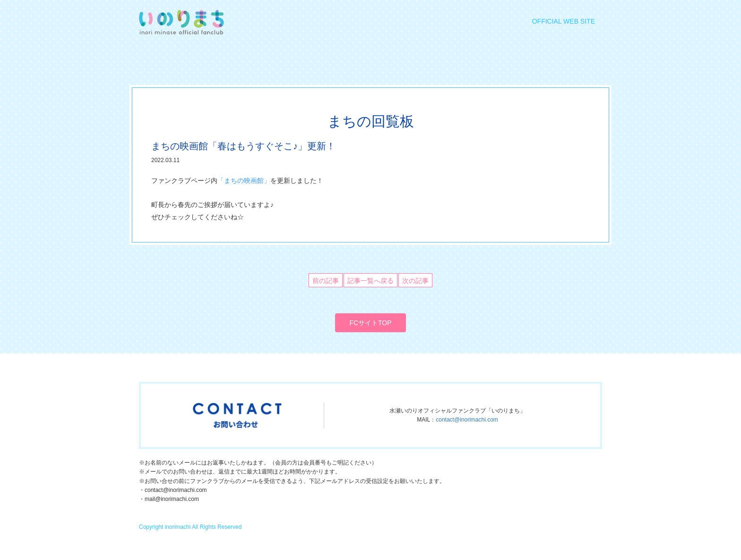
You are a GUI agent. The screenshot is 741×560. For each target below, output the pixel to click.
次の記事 (415, 281)
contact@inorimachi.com (467, 420)
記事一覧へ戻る (370, 281)
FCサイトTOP (370, 323)
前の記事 (326, 281)
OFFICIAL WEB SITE (564, 21)
